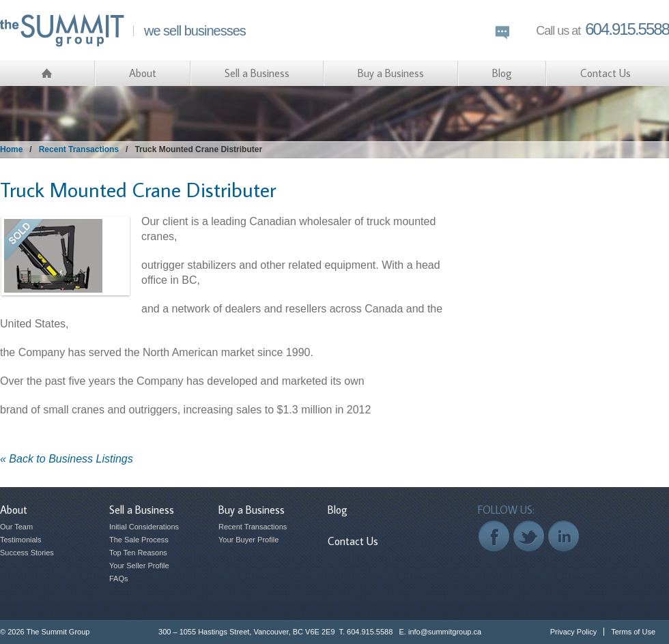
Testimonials (21, 540)
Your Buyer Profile (248, 540)
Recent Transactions (79, 149)
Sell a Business (257, 73)
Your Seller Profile (139, 566)
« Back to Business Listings (67, 459)
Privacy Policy (573, 632)
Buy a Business (391, 73)
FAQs (119, 579)
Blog (502, 73)
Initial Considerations (144, 527)
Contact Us (606, 73)
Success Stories (27, 553)
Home (11, 149)
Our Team (16, 527)
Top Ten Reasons (138, 553)
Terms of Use (633, 632)
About (143, 73)
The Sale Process (139, 540)
